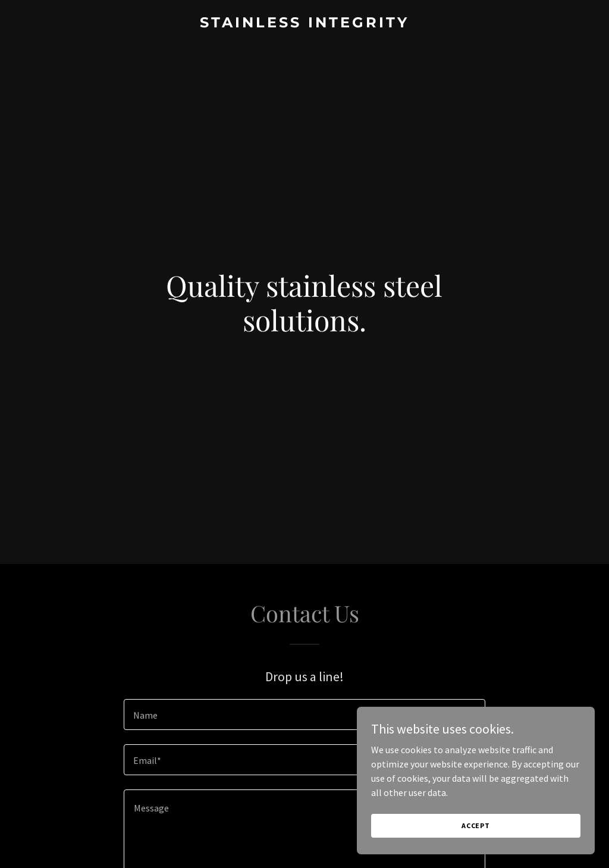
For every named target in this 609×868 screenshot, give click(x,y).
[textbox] (304, 715)
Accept (476, 825)
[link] (304, 24)
